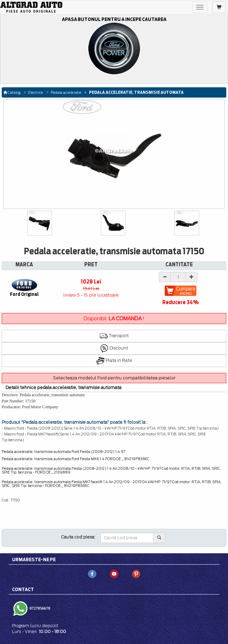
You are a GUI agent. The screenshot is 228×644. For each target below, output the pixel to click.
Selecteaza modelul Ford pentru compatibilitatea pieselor (114, 378)
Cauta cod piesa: (78, 537)
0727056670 (39, 608)
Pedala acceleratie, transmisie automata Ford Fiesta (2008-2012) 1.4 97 (63, 452)
